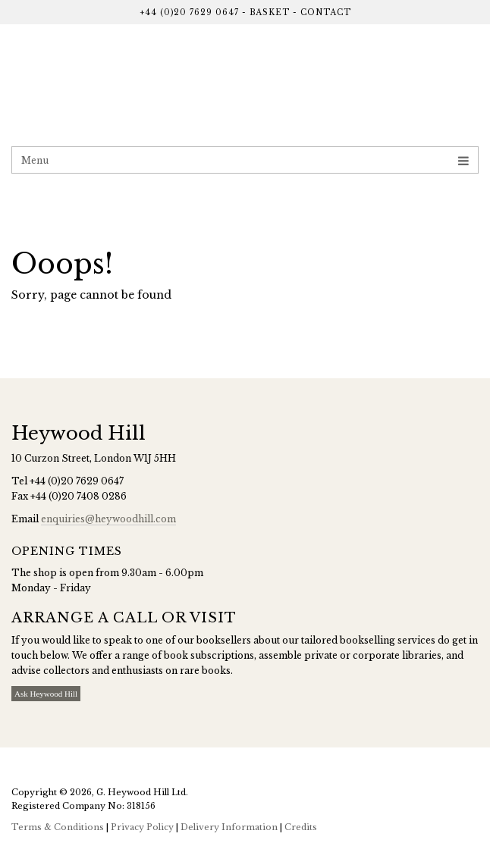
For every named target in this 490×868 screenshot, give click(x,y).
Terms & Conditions (58, 827)
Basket (270, 13)
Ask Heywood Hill (46, 694)
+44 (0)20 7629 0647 (189, 13)
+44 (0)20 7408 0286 (79, 496)
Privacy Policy (142, 827)
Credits (301, 827)
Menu (245, 160)
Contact (326, 13)
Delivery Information (229, 827)
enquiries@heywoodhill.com (108, 519)
